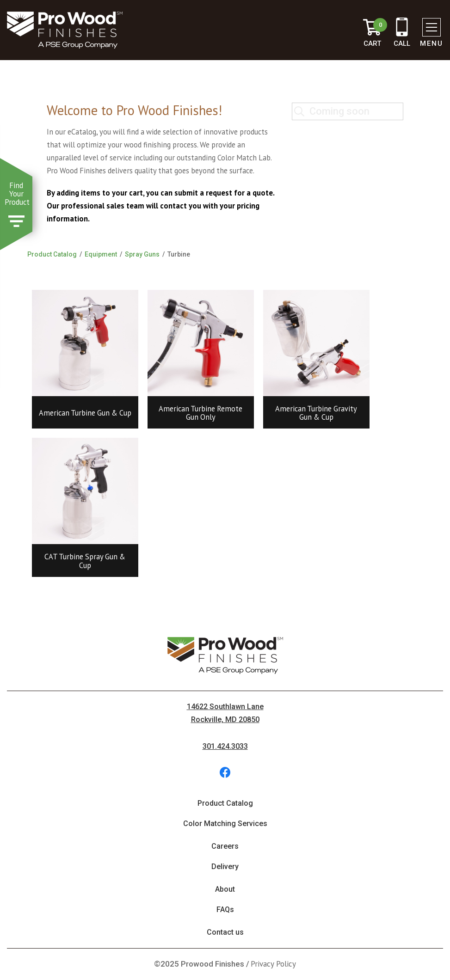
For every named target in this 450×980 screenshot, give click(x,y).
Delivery (225, 867)
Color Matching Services (225, 824)
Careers (225, 846)
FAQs (225, 910)
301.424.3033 (225, 746)
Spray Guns (142, 254)
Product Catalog (52, 254)
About (225, 889)
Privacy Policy (273, 964)
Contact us (225, 932)
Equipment (101, 254)
